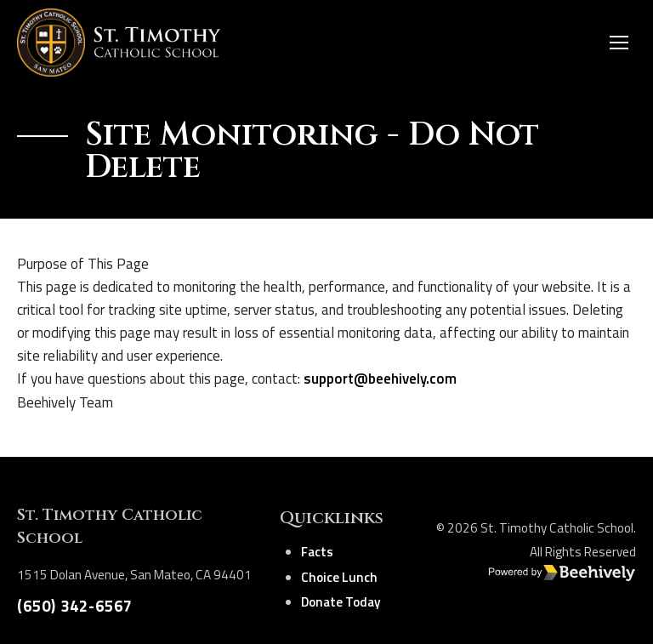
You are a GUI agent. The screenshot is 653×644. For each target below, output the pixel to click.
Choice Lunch (339, 577)
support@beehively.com (380, 379)
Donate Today (341, 602)
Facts (317, 552)
